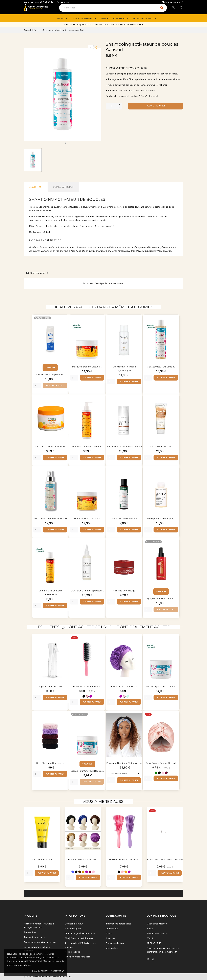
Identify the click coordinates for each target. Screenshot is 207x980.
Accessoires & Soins (144, 18)
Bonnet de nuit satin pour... (83, 860)
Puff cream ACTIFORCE (87, 519)
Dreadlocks (120, 18)
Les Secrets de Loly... (161, 447)
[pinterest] (148, 959)
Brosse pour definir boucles (87, 687)
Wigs (104, 18)
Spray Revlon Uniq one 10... (161, 599)
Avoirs (109, 933)
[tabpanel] (63, 94)
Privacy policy (40, 971)
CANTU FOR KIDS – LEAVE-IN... (50, 447)
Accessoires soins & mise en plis (40, 942)
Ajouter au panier (156, 106)
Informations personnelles (118, 924)
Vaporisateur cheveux (50, 687)
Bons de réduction (115, 943)
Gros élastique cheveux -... (50, 763)
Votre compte (116, 916)
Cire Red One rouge (124, 591)
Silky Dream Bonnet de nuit (161, 763)
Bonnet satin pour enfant (124, 687)
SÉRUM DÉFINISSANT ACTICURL (50, 519)
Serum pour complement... (50, 375)
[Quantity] (37, 386)
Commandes (112, 929)
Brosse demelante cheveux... (124, 860)
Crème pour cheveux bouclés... (87, 771)
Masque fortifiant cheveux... (87, 367)
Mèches (61, 18)
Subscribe (50, 368)
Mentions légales (73, 929)
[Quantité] (111, 106)
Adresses (110, 938)
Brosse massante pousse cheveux (165, 860)
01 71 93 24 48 (47, 2)
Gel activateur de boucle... (161, 367)
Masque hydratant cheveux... (161, 687)
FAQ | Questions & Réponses (79, 938)
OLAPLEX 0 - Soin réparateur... (87, 591)
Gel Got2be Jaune (42, 860)
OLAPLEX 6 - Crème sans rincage (124, 447)
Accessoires (30, 932)
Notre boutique (72, 952)
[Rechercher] (113, 8)
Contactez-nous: (31, 2)
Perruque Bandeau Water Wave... (124, 763)
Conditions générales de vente (80, 933)
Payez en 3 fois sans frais (77, 957)
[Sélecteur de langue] (173, 8)
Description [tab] (36, 187)
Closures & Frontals (83, 18)
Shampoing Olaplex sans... (161, 519)
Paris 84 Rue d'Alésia (157, 933)
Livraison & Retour (74, 924)
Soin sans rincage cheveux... (87, 447)
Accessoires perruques (35, 937)
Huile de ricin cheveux (124, 519)
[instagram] (153, 959)
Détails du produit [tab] (64, 187)
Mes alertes (112, 948)
